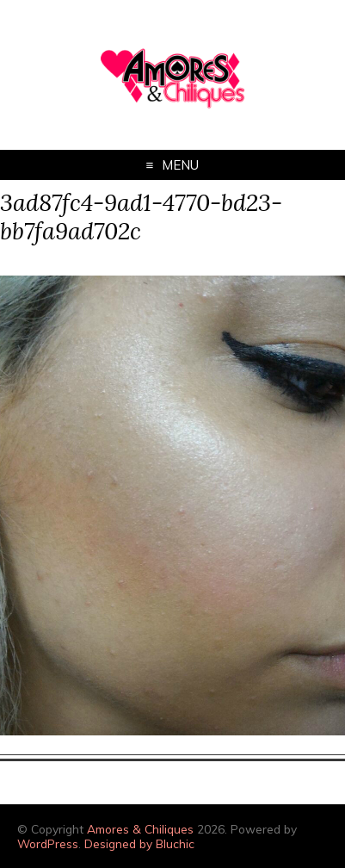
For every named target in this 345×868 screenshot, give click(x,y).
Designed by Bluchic (139, 843)
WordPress (48, 843)
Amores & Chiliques (140, 829)
